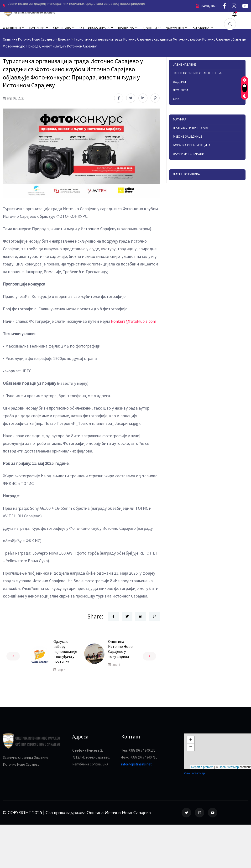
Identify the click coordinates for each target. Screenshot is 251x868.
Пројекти (180, 90)
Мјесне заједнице (188, 136)
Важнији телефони (189, 154)
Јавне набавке (184, 64)
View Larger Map (194, 773)
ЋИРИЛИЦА (201, 28)
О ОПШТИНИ (12, 28)
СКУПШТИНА (62, 28)
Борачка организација (192, 145)
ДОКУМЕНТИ (175, 28)
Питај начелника (186, 174)
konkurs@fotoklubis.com (134, 321)
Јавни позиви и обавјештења (197, 73)
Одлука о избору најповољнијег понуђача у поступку (65, 651)
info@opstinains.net (136, 764)
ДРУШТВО (150, 28)
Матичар (180, 119)
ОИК (176, 99)
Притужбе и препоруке (191, 128)
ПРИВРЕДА (126, 28)
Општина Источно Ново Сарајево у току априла (120, 649)
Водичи (179, 82)
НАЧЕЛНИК (37, 28)
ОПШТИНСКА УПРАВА (94, 28)
